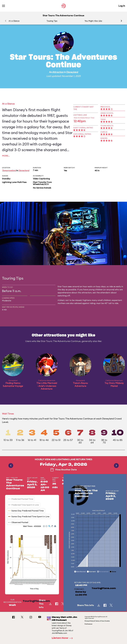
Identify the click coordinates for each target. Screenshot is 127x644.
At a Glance (14, 21)
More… (6, 156)
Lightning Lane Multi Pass (14, 182)
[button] (121, 21)
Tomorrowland (9, 170)
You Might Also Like (93, 21)
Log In (122, 6)
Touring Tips (52, 21)
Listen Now (63, 638)
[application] (32, 558)
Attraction (58, 72)
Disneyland (72, 72)
